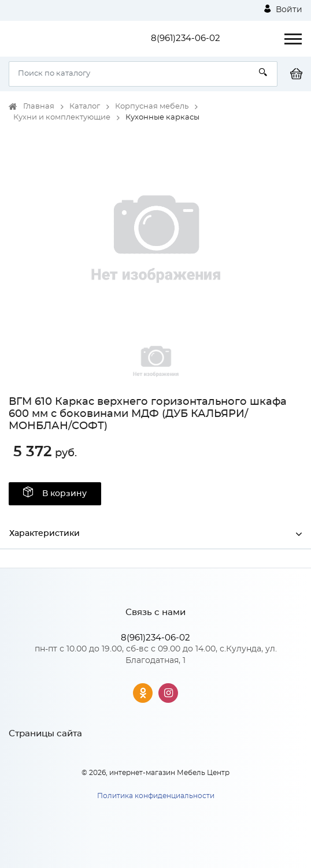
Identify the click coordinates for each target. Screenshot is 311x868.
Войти (283, 9)
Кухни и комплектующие (62, 118)
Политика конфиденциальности (156, 796)
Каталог (85, 107)
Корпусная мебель (152, 107)
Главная (39, 107)
